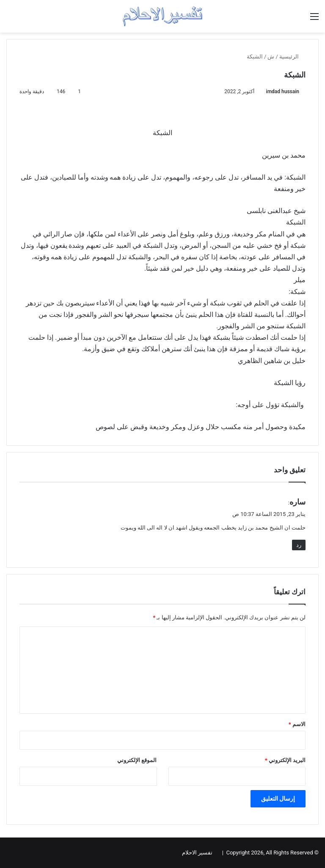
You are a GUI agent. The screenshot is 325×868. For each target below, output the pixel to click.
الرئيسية (292, 57)
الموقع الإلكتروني (137, 760)
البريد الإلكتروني (285, 760)
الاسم (297, 724)
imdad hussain (283, 92)
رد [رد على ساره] (299, 545)
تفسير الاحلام (197, 853)
